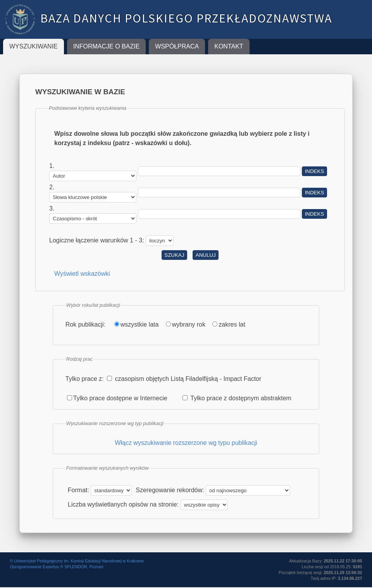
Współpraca (177, 46)
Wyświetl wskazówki (82, 274)
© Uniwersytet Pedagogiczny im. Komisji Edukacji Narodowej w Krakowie (77, 561)
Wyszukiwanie (34, 46)
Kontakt (229, 46)
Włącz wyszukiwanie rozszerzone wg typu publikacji (186, 443)
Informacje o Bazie (107, 46)
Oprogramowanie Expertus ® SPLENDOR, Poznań (57, 567)
